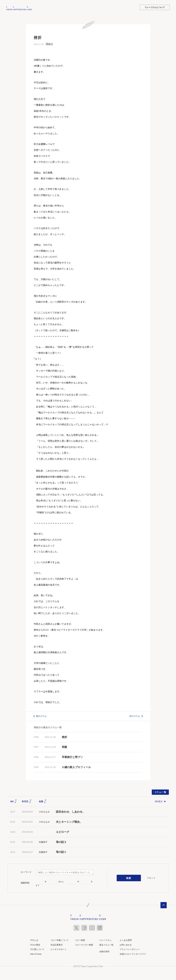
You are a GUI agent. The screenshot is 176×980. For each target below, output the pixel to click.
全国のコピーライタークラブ (133, 954)
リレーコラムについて (155, 7)
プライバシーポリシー (130, 949)
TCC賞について (37, 949)
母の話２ (61, 842)
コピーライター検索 (84, 944)
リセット (151, 878)
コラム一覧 (160, 792)
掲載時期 (25, 882)
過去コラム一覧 (106, 944)
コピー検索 (80, 940)
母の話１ (61, 852)
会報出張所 (104, 951)
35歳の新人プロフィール (76, 767)
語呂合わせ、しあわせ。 (70, 811)
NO (14, 801)
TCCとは (34, 940)
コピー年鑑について (60, 940)
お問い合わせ (126, 944)
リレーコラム (105, 940)
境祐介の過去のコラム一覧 (48, 727)
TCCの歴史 (35, 944)
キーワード (26, 872)
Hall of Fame (36, 954)
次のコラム (135, 716)
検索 (129, 878)
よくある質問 (126, 940)
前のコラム (41, 716)
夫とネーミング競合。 (69, 822)
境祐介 (49, 44)
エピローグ (63, 831)
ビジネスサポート (59, 949)
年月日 (27, 801)
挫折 (64, 737)
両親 (64, 747)
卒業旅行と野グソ (72, 757)
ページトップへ (164, 905)
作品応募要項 (57, 944)
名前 (43, 801)
